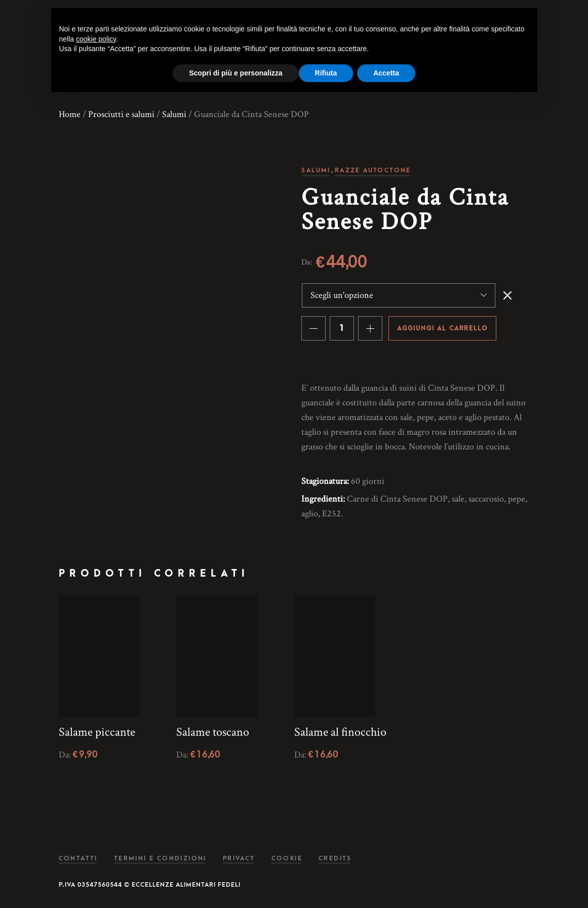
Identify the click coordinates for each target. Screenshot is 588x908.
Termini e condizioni (160, 859)
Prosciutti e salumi (121, 114)
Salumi (174, 114)
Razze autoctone (373, 170)
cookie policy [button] (96, 39)
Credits (335, 859)
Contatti (78, 859)
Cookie (287, 859)
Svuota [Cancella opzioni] (507, 295)
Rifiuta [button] (326, 73)
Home (70, 114)
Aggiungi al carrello (442, 328)
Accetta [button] (386, 73)
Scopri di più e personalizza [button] (236, 73)
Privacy (239, 859)
